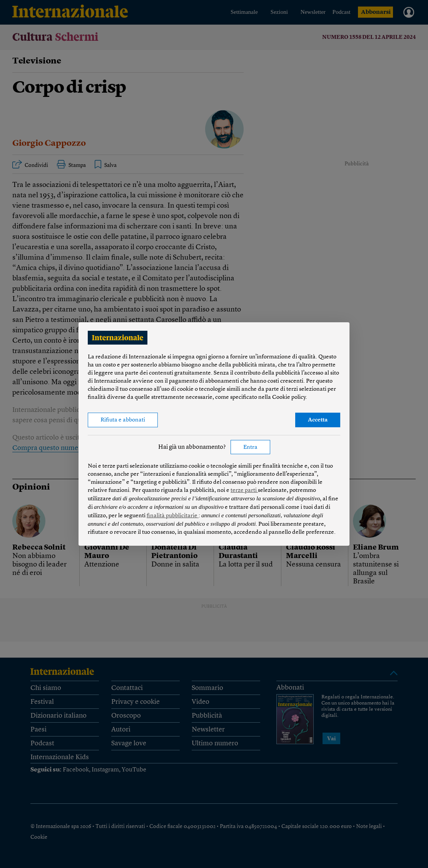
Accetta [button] (318, 420)
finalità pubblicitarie (173, 516)
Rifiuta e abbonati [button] (123, 420)
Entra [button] (250, 447)
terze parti (244, 491)
